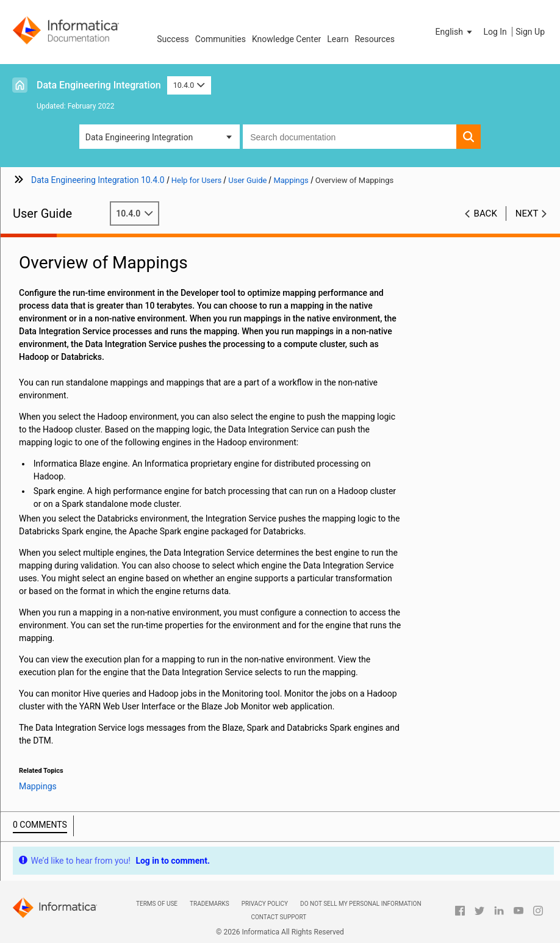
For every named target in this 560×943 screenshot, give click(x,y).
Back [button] (486, 213)
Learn (338, 39)
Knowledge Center (286, 39)
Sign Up (530, 32)
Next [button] (527, 213)
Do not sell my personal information (361, 904)
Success (173, 39)
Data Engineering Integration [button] (139, 137)
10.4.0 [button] (189, 85)
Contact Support (278, 917)
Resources (375, 39)
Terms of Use (157, 904)
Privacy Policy (265, 904)
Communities (221, 39)
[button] (455, 32)
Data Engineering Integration (99, 85)
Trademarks (210, 904)
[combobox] (350, 137)
